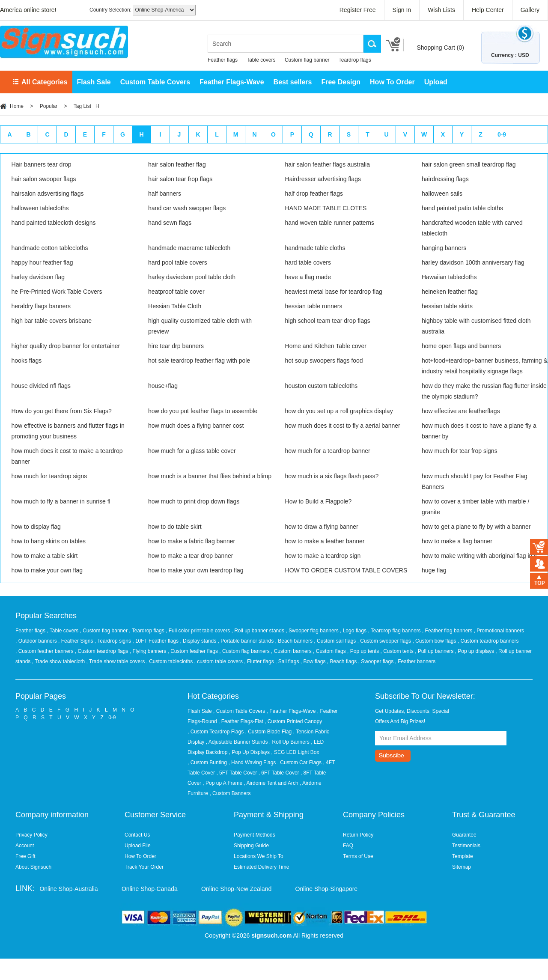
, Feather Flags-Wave (291, 711)
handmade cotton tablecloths (50, 248)
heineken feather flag (450, 292)
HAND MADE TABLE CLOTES (326, 208)
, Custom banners (292, 651)
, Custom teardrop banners (488, 641)
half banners (165, 194)
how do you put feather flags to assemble (203, 411)
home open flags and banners (461, 346)
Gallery (530, 10)
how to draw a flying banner (322, 527)
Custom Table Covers (155, 82)
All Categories (45, 82)
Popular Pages (41, 696)
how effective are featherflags (461, 411)
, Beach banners (295, 641)
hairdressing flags (445, 179)
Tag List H (86, 106)
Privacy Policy (31, 835)
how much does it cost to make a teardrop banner (67, 456)
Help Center (488, 10)
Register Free (358, 10)
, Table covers (63, 631)
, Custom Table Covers (239, 711)
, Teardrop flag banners (395, 631)
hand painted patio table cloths (462, 208)
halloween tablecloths (40, 208)
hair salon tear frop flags (180, 179)
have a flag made (308, 277)
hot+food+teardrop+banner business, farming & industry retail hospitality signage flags (485, 366)
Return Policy (358, 835)
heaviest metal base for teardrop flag (334, 292)
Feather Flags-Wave (232, 82)
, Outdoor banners (37, 641)
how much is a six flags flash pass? (332, 476)
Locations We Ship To (259, 856)
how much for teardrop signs (49, 476)
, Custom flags (330, 651)
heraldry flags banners (41, 306)
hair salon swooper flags (44, 179)
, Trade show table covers (116, 661)
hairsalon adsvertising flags (48, 194)
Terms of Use (358, 856)
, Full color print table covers (198, 631)
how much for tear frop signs (460, 451)
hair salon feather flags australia (328, 164)
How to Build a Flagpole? (319, 501)
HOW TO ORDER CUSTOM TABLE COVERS (346, 570)
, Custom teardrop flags (102, 651)
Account (25, 846)
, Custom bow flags (435, 641)
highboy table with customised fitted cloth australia (476, 326)
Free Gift (25, 856)
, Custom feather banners (45, 651)
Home (17, 106)
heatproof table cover (176, 292)
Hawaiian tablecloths (449, 277)
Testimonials (466, 846)
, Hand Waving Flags (252, 763)
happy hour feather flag (42, 262)
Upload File (138, 846)
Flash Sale (94, 82)
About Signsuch (33, 867)
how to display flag (36, 527)
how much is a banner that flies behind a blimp (210, 476)
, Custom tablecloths (170, 661)
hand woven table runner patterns (330, 223)
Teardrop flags (355, 60)
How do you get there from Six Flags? (62, 411)
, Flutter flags (260, 661)
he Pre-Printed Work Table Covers (57, 292)
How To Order (392, 82)
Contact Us (137, 835)
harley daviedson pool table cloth (192, 277)
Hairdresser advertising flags (323, 179)
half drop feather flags (314, 194)
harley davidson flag (38, 277)
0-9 (502, 134)
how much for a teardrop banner (328, 451)
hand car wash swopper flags (187, 208)
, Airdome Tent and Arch (271, 783)
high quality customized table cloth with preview (200, 326)
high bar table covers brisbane (52, 321)
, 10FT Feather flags (156, 641)
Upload (436, 82)
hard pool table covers (178, 262)
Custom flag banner (307, 60)
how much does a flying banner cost (196, 426)
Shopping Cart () (440, 48)
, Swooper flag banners (313, 631)
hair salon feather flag (177, 164)
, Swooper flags (376, 661)
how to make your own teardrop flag (196, 570)
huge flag (434, 570)
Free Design (341, 82)
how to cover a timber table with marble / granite (475, 507)
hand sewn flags (170, 223)
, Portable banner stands (247, 641)
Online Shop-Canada (150, 889)
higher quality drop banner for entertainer (66, 346)
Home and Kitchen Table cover (326, 346)
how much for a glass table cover (192, 451)
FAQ (348, 846)
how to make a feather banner (325, 541)
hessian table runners (314, 306)
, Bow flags (314, 661)
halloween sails (442, 194)
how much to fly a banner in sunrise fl (61, 501)
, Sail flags (288, 661)
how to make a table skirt (45, 556)
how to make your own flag (47, 570)
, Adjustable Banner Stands (237, 742)
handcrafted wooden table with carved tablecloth (472, 228)
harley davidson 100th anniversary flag (473, 262)
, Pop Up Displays (249, 752)
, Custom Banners (230, 793)
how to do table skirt (175, 527)
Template (463, 856)
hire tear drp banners (176, 346)
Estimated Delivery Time (261, 867)
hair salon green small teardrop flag (469, 164)
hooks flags (27, 360)
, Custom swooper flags (385, 641)
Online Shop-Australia (68, 889)
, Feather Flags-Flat (241, 721)
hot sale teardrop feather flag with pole (199, 360)
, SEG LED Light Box (295, 752)
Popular (49, 106)
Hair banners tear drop (42, 164)
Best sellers (293, 82)
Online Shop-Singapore (327, 889)
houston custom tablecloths (322, 386)
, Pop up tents (364, 651)
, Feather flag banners (448, 631)
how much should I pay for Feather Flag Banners (475, 481)
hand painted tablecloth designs (54, 223)
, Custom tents (398, 651)
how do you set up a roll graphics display (339, 411)
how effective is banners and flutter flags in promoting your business (68, 431)
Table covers (261, 60)
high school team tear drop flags (328, 321)
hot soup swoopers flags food (324, 360)
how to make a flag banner (457, 541)
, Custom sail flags (335, 641)
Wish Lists (441, 10)
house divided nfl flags (41, 386)
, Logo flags (354, 631)
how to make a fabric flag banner (192, 541)
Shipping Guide (251, 846)
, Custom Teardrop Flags (216, 732)
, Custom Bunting (207, 763)
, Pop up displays (475, 651)
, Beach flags (343, 661)
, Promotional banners (499, 631)
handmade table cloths (315, 248)
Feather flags (223, 60)
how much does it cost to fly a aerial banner (343, 426)
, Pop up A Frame (222, 783)
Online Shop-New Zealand (236, 889)
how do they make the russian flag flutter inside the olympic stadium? (484, 391)
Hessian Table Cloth (175, 306)
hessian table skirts (447, 306)
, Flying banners (149, 651)
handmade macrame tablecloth (189, 248)
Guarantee (464, 835)
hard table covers (308, 262)
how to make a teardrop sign (323, 556)
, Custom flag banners (245, 651)
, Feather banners (415, 661)
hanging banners (444, 248)
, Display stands (199, 641)
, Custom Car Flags (299, 763)
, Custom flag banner (105, 631)
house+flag (163, 386)
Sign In (402, 10)
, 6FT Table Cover (279, 773)
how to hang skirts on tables (49, 541)
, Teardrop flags (147, 631)
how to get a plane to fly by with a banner (476, 527)
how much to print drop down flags (194, 501)
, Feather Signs (76, 641)
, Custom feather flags (194, 651)
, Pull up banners (435, 651)
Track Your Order (144, 867)
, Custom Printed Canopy (293, 721)
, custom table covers (219, 661)
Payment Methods (255, 835)
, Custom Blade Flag (269, 732)
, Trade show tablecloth (59, 661)
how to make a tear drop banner (191, 556)
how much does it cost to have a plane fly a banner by (479, 431)
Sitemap (462, 867)
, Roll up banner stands (259, 631)
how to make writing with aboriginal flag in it (479, 556)
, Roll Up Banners (289, 742)
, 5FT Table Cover (237, 773)
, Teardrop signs (114, 641)
